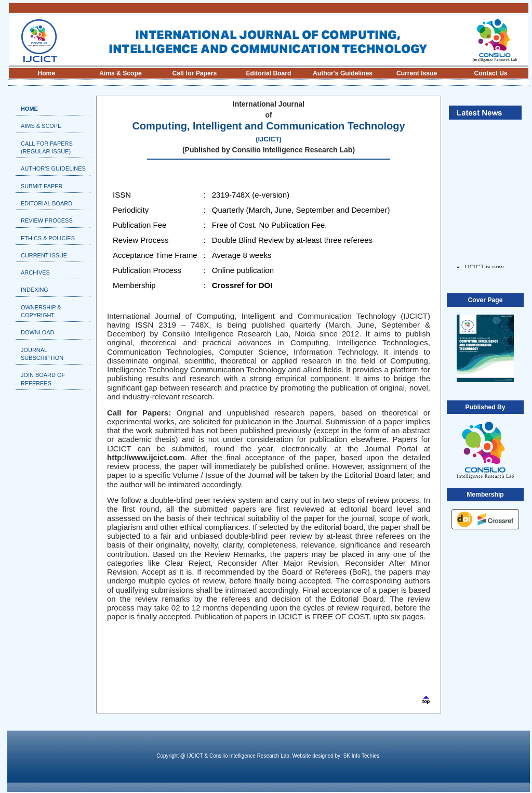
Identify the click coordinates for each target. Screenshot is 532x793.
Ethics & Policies (48, 238)
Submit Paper (42, 186)
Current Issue (417, 73)
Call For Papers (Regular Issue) (47, 147)
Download (37, 332)
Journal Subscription (42, 354)
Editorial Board (268, 73)
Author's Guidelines (343, 73)
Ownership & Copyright (41, 311)
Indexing (35, 290)
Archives (35, 272)
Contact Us (491, 73)
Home (46, 73)
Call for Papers (195, 73)
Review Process (47, 220)
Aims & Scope (121, 73)
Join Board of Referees (43, 379)
